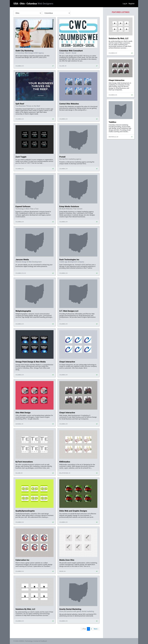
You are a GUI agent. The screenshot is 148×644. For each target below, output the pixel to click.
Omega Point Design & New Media (31, 362)
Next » (96, 629)
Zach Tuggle (21, 157)
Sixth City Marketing (24, 51)
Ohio (23, 4)
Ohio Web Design (23, 413)
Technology (29, 641)
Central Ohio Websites (69, 104)
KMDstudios (65, 462)
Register (132, 4)
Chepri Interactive (67, 362)
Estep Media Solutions (69, 206)
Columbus (40, 4)
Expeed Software (23, 206)
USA (16, 4)
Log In (125, 4)
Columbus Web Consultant (71, 51)
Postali (62, 157)
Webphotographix (23, 311)
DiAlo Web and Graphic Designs (73, 511)
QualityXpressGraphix (25, 511)
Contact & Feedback (40, 641)
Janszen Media (22, 260)
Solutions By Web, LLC (25, 609)
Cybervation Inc (22, 560)
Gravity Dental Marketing (70, 609)
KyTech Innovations (24, 462)
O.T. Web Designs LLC (69, 311)
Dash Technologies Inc (69, 260)
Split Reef (20, 104)
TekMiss (112, 122)
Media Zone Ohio (67, 560)
